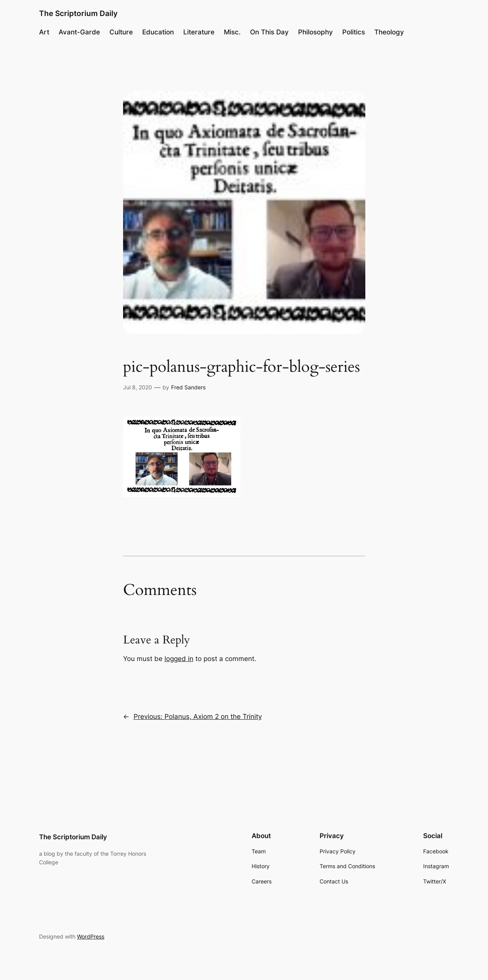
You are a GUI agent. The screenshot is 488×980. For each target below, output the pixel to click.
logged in (179, 659)
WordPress (91, 936)
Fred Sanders (188, 387)
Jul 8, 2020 (138, 387)
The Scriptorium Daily (78, 13)
